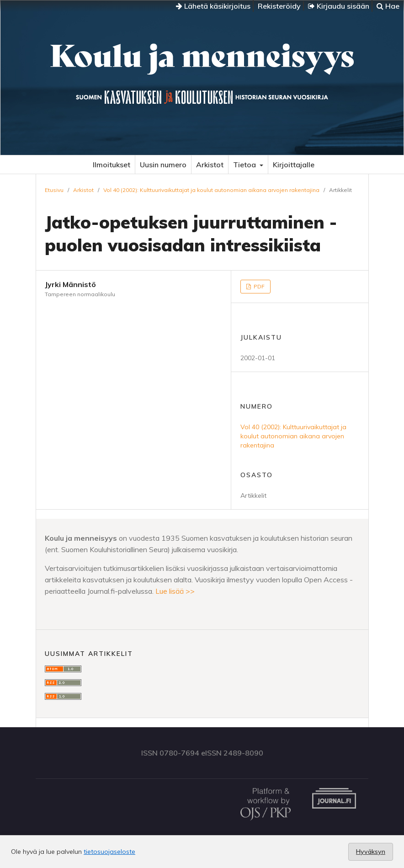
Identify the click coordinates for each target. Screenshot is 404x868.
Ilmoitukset (112, 165)
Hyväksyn (371, 852)
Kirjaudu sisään (339, 6)
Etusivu (54, 190)
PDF (258, 286)
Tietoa (245, 165)
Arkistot (210, 165)
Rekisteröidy (279, 6)
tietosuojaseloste (109, 852)
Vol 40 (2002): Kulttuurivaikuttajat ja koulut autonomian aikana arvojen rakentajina (211, 190)
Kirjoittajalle (294, 165)
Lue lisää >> (175, 591)
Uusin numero (163, 165)
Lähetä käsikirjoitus (213, 6)
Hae (388, 6)
